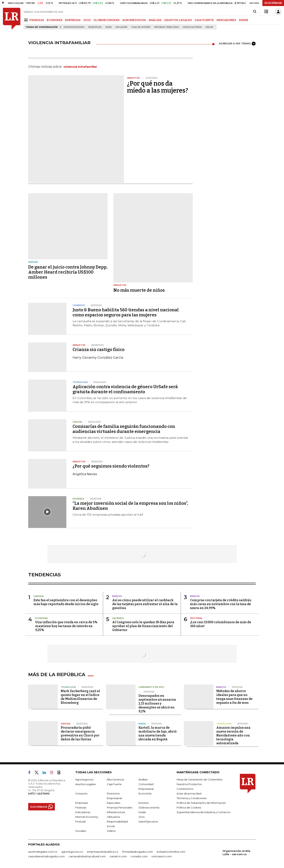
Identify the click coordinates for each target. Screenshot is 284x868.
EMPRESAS (73, 20)
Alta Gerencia (115, 779)
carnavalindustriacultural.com (87, 856)
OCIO (87, 20)
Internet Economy (87, 817)
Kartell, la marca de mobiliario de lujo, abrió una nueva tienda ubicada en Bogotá (158, 733)
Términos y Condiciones (192, 798)
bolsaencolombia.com (171, 852)
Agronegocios (84, 779)
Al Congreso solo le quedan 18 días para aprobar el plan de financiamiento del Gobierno (143, 626)
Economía (145, 793)
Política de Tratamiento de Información (201, 803)
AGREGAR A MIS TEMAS (237, 44)
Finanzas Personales (120, 807)
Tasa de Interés (141, 27)
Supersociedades (74, 27)
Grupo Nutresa (192, 27)
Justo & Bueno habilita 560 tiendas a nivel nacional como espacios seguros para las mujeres (126, 312)
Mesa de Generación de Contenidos (199, 779)
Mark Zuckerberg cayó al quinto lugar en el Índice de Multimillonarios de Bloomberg (80, 697)
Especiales (114, 803)
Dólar (209, 27)
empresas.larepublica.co (103, 852)
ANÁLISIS (155, 20)
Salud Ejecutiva (148, 821)
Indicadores (83, 812)
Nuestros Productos (189, 784)
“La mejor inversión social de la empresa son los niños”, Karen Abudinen (130, 506)
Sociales (81, 831)
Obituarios (113, 817)
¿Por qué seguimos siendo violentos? (111, 466)
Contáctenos (185, 789)
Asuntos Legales (85, 784)
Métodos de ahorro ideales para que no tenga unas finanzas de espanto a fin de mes (234, 697)
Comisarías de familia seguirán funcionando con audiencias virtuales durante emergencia (124, 429)
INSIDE (244, 20)
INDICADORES (226, 20)
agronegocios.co (72, 852)
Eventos (144, 803)
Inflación (121, 27)
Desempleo (95, 27)
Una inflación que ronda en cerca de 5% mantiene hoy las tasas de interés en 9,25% (66, 626)
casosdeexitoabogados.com (46, 856)
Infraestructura (116, 812)
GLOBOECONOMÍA (106, 20)
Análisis (143, 779)
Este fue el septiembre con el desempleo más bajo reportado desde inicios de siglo (66, 602)
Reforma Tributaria (167, 27)
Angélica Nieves (85, 474)
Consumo (81, 793)
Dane (109, 27)
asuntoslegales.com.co (43, 852)
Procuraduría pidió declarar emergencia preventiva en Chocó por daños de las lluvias (80, 733)
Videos (111, 831)
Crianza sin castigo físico (99, 350)
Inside (142, 812)
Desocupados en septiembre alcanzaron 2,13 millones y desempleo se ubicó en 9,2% (157, 703)
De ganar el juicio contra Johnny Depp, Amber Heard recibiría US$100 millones (68, 272)
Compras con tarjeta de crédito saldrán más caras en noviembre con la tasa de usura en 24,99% (221, 604)
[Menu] (27, 20)
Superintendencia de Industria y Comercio (203, 812)
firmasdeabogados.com (138, 852)
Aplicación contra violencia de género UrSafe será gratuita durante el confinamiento (125, 389)
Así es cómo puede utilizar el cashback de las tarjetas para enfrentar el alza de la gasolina (145, 604)
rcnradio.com (139, 856)
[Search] (255, 12)
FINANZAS (37, 20)
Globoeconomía (149, 807)
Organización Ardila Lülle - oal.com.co (236, 853)
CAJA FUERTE (204, 20)
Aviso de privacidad (189, 793)
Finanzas (81, 807)
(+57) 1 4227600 (39, 793)
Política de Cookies (189, 807)
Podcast (81, 821)
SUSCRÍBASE (273, 3)
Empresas (82, 803)
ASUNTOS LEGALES (178, 20)
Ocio (142, 817)
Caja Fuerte (114, 784)
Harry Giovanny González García (98, 358)
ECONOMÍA (55, 20)
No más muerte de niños (139, 290)
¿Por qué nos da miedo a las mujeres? (158, 87)
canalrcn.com (118, 856)
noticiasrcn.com (162, 856)
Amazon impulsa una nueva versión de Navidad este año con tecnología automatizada (233, 735)
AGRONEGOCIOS (134, 20)
